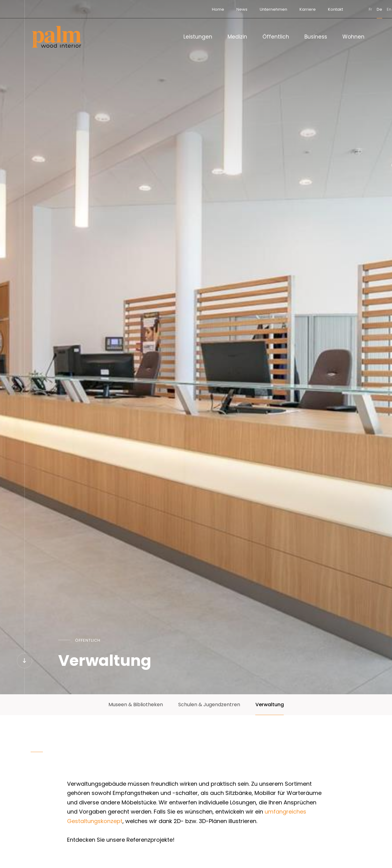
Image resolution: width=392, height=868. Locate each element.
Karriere (281, 9)
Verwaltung (270, 705)
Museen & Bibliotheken (136, 705)
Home (191, 9)
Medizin (237, 37)
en (362, 9)
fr (343, 9)
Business (316, 37)
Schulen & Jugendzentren (209, 705)
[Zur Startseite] (57, 37)
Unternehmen (247, 9)
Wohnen (353, 37)
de (352, 9)
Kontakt (309, 9)
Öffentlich (276, 37)
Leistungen (198, 37)
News (215, 9)
